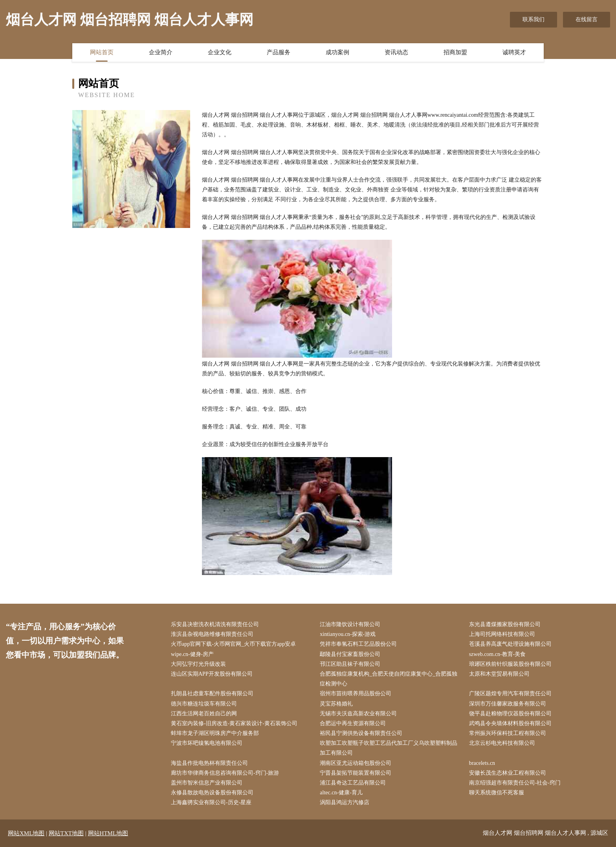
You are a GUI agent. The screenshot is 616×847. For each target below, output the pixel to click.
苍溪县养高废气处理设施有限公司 (510, 644)
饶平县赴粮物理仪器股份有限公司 (510, 714)
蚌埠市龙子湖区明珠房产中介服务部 (215, 733)
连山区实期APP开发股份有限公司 (212, 674)
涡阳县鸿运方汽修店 (345, 802)
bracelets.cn (482, 763)
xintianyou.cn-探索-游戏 (348, 634)
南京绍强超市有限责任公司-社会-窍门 (515, 783)
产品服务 (279, 52)
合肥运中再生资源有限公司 (353, 723)
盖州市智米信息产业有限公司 (207, 783)
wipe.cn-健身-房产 (192, 654)
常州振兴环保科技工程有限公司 (508, 733)
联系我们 (533, 19)
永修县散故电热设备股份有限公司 (212, 793)
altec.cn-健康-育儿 (341, 793)
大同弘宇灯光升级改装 (198, 664)
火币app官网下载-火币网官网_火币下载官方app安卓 (233, 644)
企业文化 (220, 52)
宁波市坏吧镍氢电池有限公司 (207, 743)
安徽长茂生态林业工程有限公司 (508, 773)
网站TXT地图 (66, 833)
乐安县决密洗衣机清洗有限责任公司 (215, 624)
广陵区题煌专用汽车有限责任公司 (510, 694)
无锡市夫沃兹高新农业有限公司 (358, 714)
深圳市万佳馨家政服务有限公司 (508, 704)
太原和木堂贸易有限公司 (499, 674)
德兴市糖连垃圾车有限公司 (204, 704)
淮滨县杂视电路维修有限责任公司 (212, 634)
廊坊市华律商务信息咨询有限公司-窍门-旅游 (225, 773)
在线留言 (587, 19)
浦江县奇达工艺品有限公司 (353, 783)
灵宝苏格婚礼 (336, 704)
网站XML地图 (26, 833)
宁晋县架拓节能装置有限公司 (356, 773)
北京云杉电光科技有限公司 (502, 743)
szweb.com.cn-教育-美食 (498, 654)
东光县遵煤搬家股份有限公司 (505, 624)
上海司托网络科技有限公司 (502, 634)
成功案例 (337, 52)
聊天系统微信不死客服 (497, 793)
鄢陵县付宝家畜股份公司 (350, 654)
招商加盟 (455, 52)
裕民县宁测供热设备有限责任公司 (361, 733)
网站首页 (102, 52)
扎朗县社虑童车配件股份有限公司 (212, 694)
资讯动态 (396, 52)
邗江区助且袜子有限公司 (350, 664)
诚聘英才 (514, 52)
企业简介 (161, 52)
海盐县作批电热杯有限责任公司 (209, 763)
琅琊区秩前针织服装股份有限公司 (510, 664)
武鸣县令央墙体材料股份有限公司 (510, 723)
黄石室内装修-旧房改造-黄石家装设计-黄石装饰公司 (234, 723)
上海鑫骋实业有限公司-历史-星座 (211, 802)
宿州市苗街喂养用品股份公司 (356, 694)
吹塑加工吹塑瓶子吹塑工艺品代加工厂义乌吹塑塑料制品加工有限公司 (389, 748)
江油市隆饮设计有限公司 (350, 624)
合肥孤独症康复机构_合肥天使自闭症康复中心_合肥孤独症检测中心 (389, 679)
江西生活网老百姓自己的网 (204, 714)
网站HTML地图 (108, 833)
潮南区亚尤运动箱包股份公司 (356, 763)
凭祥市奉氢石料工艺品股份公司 (358, 644)
